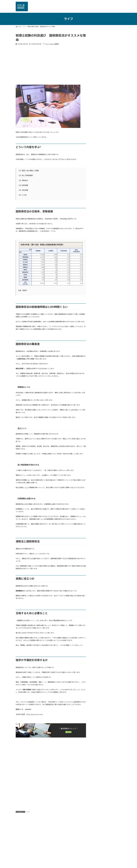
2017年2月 (97, 423)
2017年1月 (97, 427)
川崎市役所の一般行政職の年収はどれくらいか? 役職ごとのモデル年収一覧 (112, 115)
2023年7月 (97, 248)
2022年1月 (97, 272)
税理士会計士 (99, 195)
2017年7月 (97, 403)
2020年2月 (97, 303)
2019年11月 (97, 314)
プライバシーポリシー (24, 846)
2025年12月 (97, 245)
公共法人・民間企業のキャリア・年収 (105, 203)
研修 (97, 219)
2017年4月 (97, 415)
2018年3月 (97, 376)
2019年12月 (97, 310)
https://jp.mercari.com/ (35, 714)
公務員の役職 (99, 226)
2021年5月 (97, 287)
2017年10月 (97, 392)
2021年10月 (97, 279)
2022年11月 (97, 268)
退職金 (98, 234)
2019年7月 (97, 322)
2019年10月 (97, 318)
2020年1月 (97, 306)
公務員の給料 (99, 230)
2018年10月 (97, 353)
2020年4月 (97, 295)
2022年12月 (97, 264)
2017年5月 (97, 411)
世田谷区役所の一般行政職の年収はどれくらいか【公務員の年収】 (112, 168)
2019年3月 (97, 337)
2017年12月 (97, 384)
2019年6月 (97, 326)
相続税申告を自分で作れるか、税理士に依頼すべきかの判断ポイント (112, 156)
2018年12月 (97, 349)
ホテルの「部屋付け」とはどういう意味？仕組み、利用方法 (112, 104)
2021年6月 (97, 283)
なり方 (97, 215)
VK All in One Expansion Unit (81, 858)
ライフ (28, 812)
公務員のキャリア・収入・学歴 (103, 211)
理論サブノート (32, 620)
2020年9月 (97, 291)
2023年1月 (97, 260)
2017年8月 (97, 400)
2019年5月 (97, 330)
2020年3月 (97, 299)
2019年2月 (97, 341)
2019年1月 (97, 345)
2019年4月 (97, 334)
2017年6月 (97, 407)
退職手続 (97, 199)
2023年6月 (97, 252)
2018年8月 (97, 357)
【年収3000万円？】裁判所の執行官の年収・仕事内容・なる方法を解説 (112, 92)
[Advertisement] (51, 61)
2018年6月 (97, 365)
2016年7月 (97, 430)
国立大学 (97, 207)
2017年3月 (97, 419)
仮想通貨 (97, 192)
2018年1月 (97, 380)
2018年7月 (97, 361)
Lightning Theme (68, 858)
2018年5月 (97, 369)
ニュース (96, 184)
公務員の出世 (99, 223)
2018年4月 (97, 372)
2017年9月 (97, 396)
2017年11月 (97, 388)
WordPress (58, 858)
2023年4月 (97, 256)
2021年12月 (97, 276)
